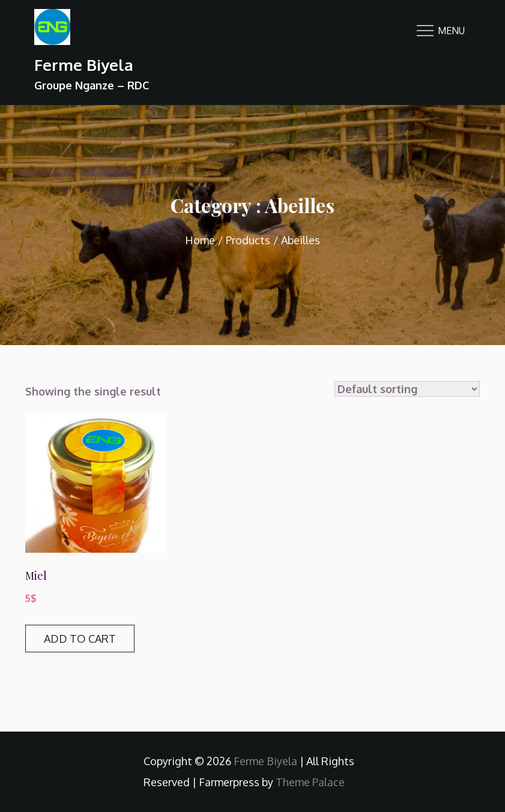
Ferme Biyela (84, 65)
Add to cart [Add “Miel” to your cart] (80, 639)
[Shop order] (407, 389)
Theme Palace (310, 782)
